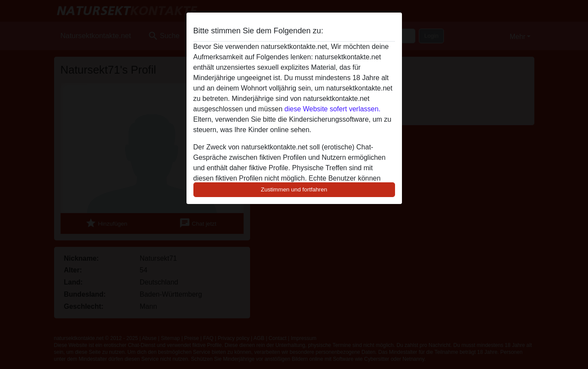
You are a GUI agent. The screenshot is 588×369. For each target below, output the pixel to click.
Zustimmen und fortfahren (294, 189)
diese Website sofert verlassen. (332, 109)
